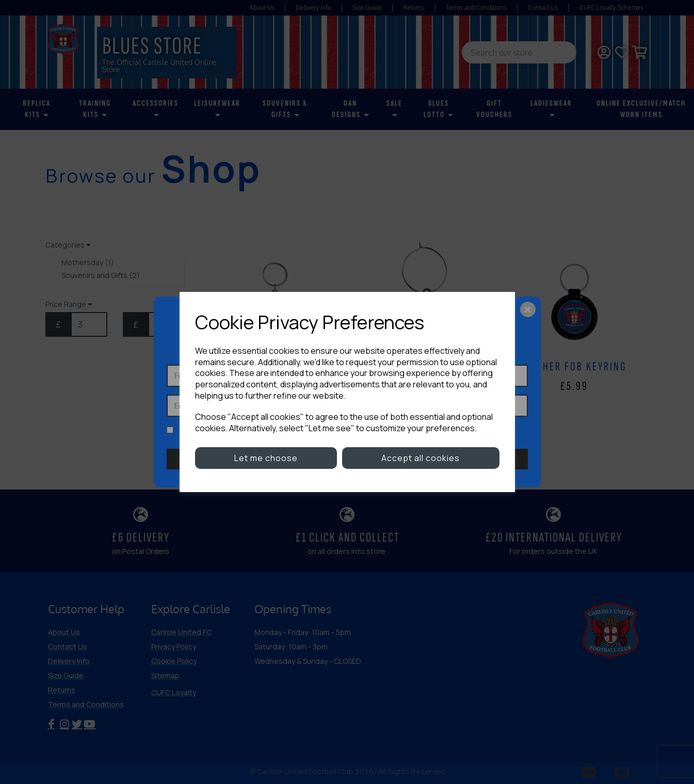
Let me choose (266, 458)
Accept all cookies (421, 458)
